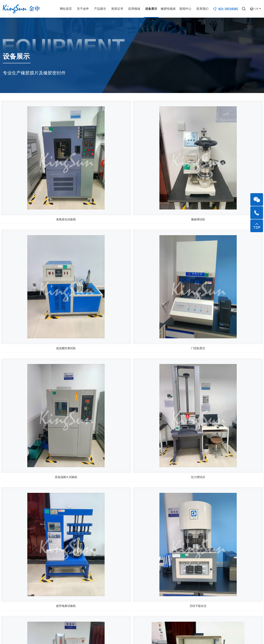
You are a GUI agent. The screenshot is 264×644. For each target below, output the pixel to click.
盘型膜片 (134, 557)
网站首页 (63, 9)
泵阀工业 (167, 576)
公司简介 (101, 557)
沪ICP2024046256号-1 (107, 636)
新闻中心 (182, 9)
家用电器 (167, 570)
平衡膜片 (134, 564)
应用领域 (131, 9)
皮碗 (131, 570)
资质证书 (114, 9)
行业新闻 (200, 564)
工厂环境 (101, 576)
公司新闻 (200, 557)
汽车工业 (167, 564)
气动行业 (167, 557)
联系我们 (199, 9)
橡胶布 (133, 589)
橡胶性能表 (165, 9)
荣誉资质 (101, 570)
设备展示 (148, 9)
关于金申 (80, 9)
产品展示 (97, 9)
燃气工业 (167, 589)
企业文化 (101, 564)
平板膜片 (134, 576)
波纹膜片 (134, 583)
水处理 (166, 583)
